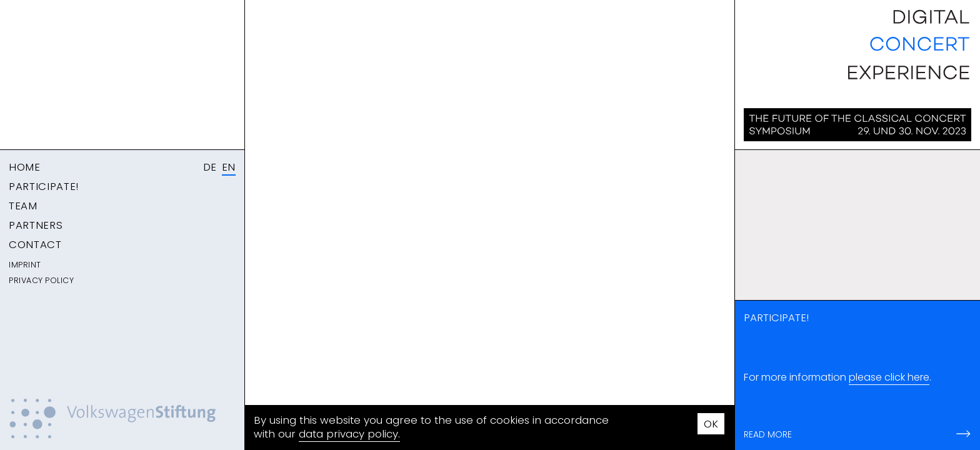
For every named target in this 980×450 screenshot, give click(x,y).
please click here (889, 377)
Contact (35, 244)
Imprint (25, 265)
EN (229, 167)
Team (23, 206)
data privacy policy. (349, 434)
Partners (36, 225)
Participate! (44, 186)
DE (210, 167)
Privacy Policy (41, 280)
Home (25, 167)
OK (711, 424)
